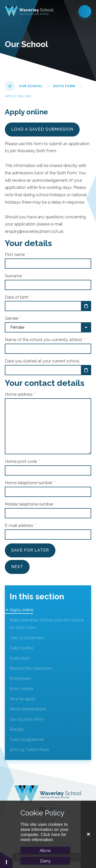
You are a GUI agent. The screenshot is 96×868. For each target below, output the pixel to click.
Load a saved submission (42, 129)
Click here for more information (43, 837)
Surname (15, 276)
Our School (31, 86)
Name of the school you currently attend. (45, 340)
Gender (13, 318)
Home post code (22, 461)
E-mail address (20, 526)
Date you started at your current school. (44, 361)
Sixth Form (64, 86)
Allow (45, 850)
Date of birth (18, 297)
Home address (20, 394)
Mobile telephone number (29, 504)
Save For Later (30, 550)
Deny (45, 861)
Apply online (18, 96)
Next (17, 567)
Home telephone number (30, 483)
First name (16, 255)
